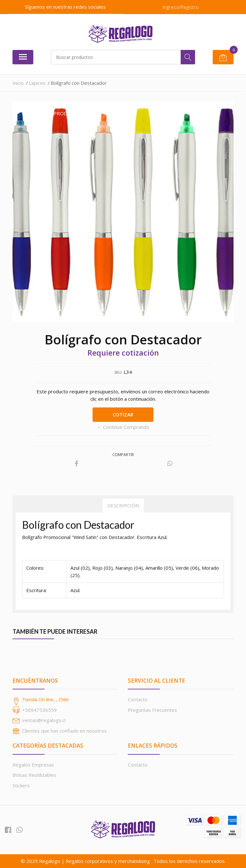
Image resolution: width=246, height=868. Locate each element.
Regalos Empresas (33, 765)
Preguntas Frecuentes (152, 710)
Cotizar (123, 414)
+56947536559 (39, 710)
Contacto (138, 699)
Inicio (18, 83)
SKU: (118, 372)
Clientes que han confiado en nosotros (64, 731)
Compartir (123, 455)
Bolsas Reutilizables (34, 775)
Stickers (21, 785)
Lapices (37, 83)
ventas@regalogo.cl (44, 720)
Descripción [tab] (123, 505)
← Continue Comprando (123, 427)
